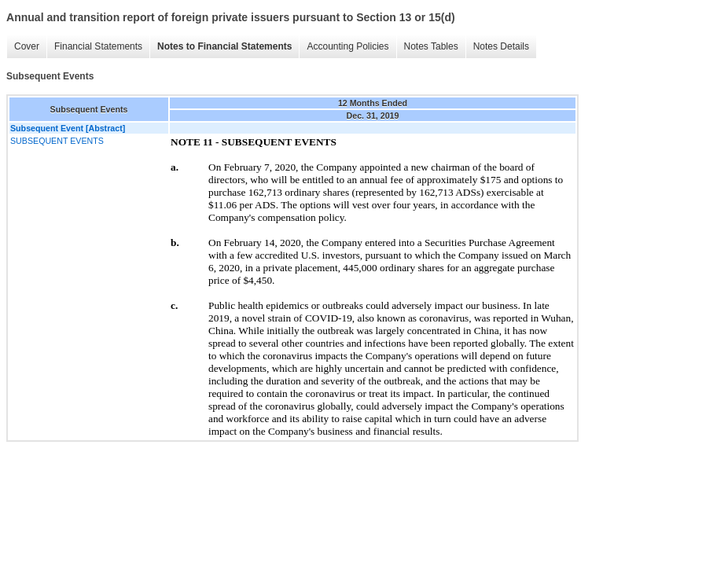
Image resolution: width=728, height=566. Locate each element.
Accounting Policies (347, 46)
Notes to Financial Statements (224, 46)
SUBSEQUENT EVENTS (57, 141)
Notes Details (501, 46)
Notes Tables (431, 46)
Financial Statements (98, 46)
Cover (27, 46)
